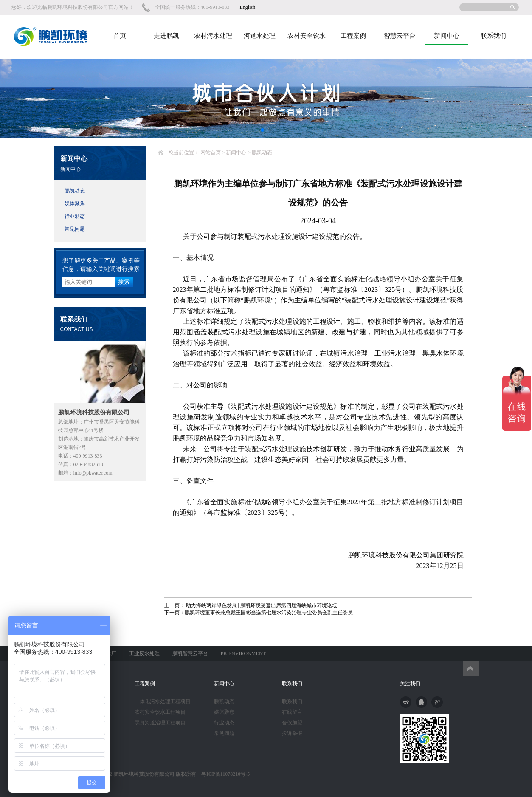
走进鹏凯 (166, 36)
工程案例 (353, 36)
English (248, 7)
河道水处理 (260, 36)
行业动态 (75, 216)
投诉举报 (292, 733)
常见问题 (75, 229)
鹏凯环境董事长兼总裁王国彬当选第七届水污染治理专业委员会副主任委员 (269, 613)
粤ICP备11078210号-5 (223, 774)
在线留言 (292, 712)
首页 (120, 36)
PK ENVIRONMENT (243, 653)
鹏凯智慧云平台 (190, 653)
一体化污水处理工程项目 (163, 701)
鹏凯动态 (75, 191)
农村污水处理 (213, 36)
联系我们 (493, 36)
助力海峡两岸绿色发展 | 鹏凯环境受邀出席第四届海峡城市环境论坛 (261, 605)
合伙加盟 (292, 723)
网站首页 (211, 153)
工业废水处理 (144, 653)
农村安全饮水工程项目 (160, 712)
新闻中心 (447, 36)
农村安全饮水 (307, 36)
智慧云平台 (400, 36)
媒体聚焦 (75, 203)
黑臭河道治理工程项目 (160, 723)
